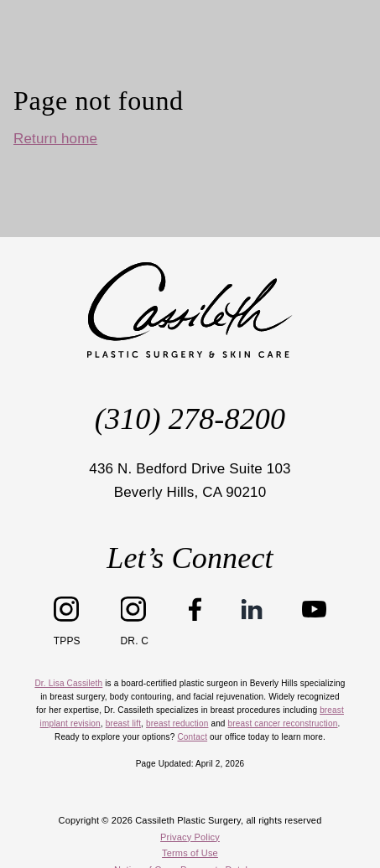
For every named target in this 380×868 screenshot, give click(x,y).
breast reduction (177, 723)
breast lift (123, 723)
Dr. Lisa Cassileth (68, 683)
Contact (192, 737)
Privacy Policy (190, 837)
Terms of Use (190, 853)
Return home (55, 139)
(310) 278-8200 (190, 419)
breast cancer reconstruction (283, 723)
